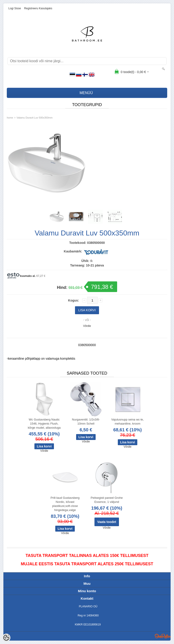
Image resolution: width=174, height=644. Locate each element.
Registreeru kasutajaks (38, 8)
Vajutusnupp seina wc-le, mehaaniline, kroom (128, 422)
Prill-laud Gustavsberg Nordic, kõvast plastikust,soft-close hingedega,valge (65, 504)
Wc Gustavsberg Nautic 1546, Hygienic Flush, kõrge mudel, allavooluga (44, 424)
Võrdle (87, 326)
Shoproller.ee (163, 636)
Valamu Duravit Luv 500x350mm (35, 118)
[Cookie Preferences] (6, 638)
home (10, 118)
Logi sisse (15, 8)
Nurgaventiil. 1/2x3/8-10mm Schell (86, 422)
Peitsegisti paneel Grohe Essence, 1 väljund (107, 500)
